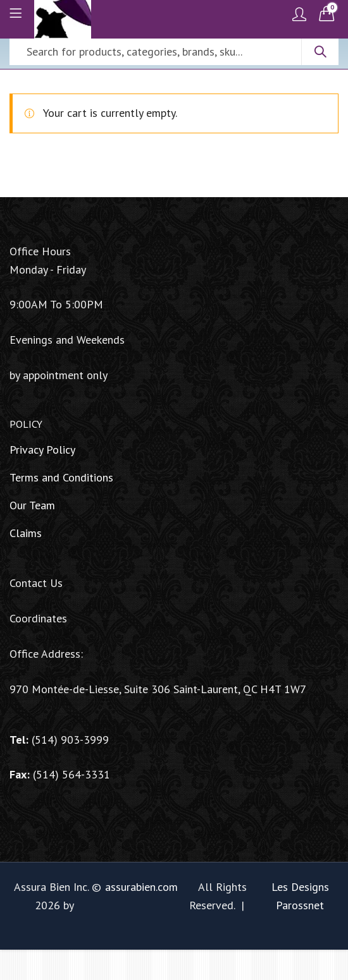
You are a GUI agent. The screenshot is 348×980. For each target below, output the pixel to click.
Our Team (32, 505)
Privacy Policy (42, 450)
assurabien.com (141, 887)
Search (320, 52)
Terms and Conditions (61, 477)
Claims (26, 533)
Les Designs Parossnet (300, 896)
